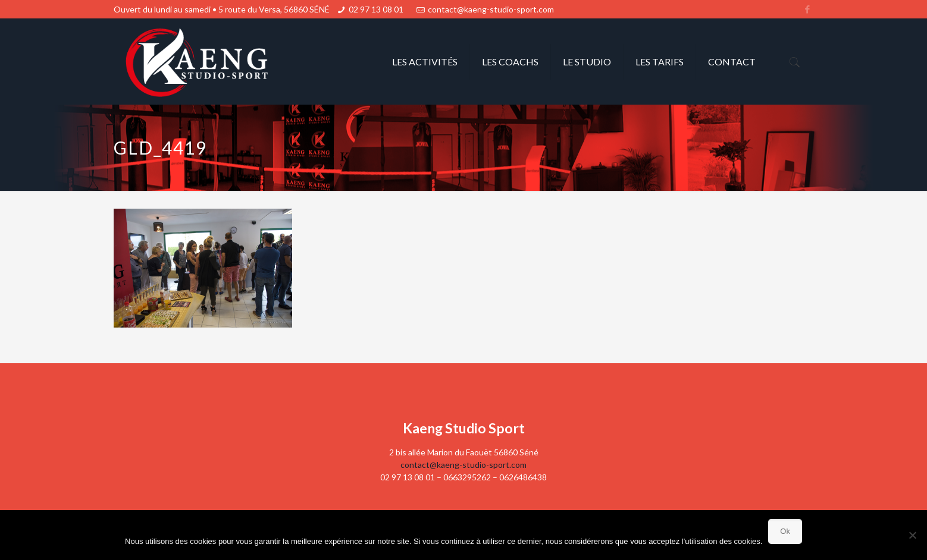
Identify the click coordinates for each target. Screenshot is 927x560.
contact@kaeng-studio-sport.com (491, 9)
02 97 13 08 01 (376, 9)
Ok (785, 531)
